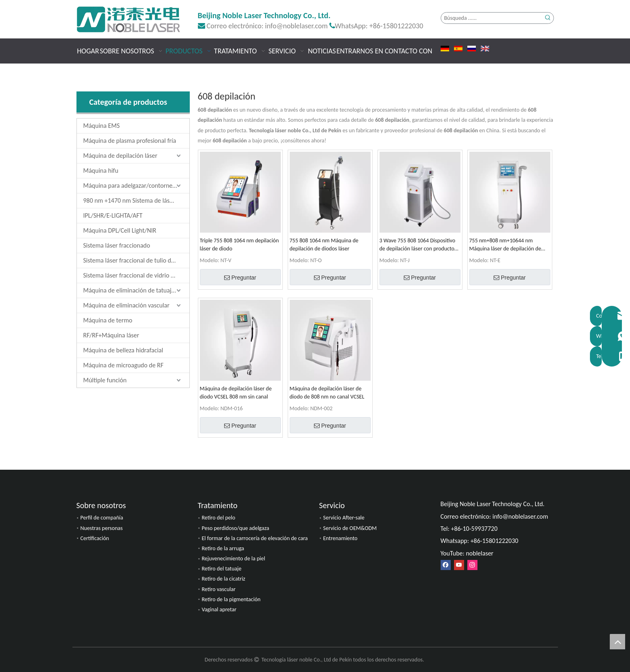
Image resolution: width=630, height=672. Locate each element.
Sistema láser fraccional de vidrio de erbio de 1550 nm (136, 275)
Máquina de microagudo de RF (124, 365)
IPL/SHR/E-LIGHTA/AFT (113, 215)
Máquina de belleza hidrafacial (123, 350)
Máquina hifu (101, 171)
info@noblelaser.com (296, 26)
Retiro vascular (219, 589)
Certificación (95, 538)
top (617, 642)
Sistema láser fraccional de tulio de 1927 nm (136, 260)
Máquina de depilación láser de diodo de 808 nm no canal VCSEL (327, 393)
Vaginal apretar (219, 609)
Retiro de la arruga (223, 548)
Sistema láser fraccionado (117, 245)
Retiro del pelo (219, 518)
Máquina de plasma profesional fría (130, 141)
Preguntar (240, 278)
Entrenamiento (340, 538)
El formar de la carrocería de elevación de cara (255, 538)
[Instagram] (472, 565)
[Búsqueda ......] (492, 18)
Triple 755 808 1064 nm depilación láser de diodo (240, 245)
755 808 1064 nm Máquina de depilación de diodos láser (324, 245)
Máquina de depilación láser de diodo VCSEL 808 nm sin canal (236, 393)
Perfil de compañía (102, 518)
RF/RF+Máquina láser (111, 335)
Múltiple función (105, 380)
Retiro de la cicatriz (224, 579)
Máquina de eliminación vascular (126, 305)
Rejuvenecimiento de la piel (234, 559)
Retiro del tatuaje (222, 569)
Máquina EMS (102, 126)
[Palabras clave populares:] (548, 18)
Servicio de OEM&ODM (350, 528)
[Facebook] (446, 565)
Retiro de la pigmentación (231, 599)
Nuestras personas (102, 528)
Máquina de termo (108, 320)
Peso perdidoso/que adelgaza (236, 528)
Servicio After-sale (344, 518)
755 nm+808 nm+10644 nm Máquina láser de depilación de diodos (505, 245)
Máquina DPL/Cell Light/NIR (120, 230)
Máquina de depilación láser (120, 156)
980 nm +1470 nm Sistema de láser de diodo (136, 200)
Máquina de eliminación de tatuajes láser (136, 290)
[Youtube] (459, 565)
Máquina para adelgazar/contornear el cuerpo (136, 185)
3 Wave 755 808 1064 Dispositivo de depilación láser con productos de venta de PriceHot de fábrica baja (418, 245)
